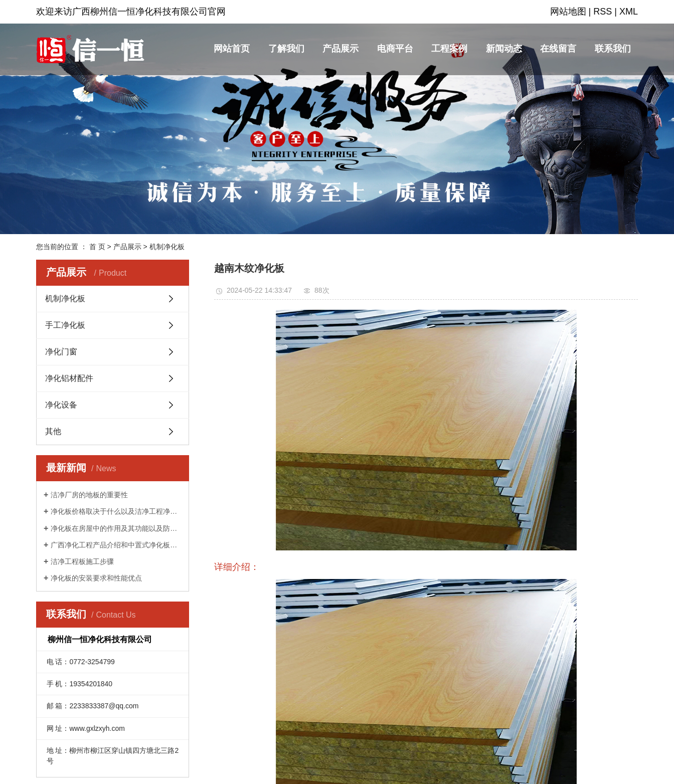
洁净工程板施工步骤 (82, 561)
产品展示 (341, 49)
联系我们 (613, 49)
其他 (53, 431)
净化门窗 (61, 352)
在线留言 (558, 49)
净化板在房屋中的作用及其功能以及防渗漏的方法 (116, 528)
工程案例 (449, 49)
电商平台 (395, 49)
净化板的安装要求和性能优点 (96, 578)
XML (629, 12)
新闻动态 (504, 49)
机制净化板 (167, 247)
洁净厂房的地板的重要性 (89, 495)
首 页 (97, 247)
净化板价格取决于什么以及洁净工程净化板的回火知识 (116, 511)
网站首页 (232, 49)
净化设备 (61, 405)
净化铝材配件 (69, 378)
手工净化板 (65, 325)
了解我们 (286, 49)
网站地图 (568, 12)
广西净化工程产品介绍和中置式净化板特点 (116, 545)
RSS (603, 12)
